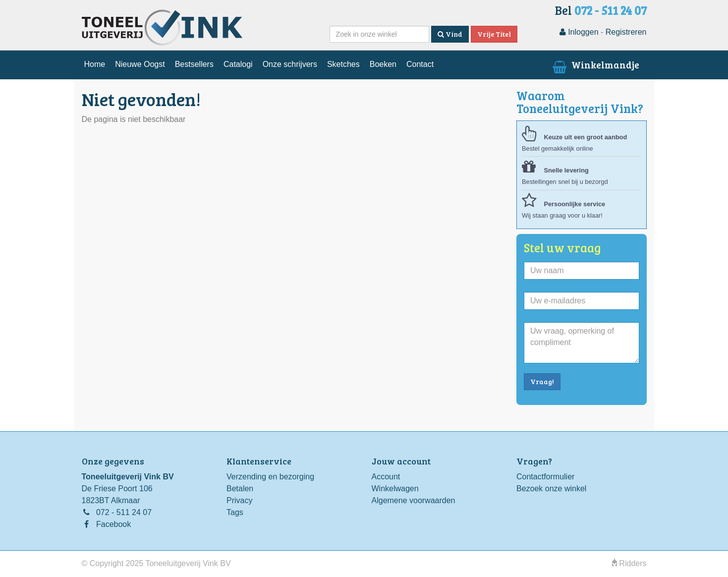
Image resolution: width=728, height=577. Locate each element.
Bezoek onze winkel (551, 489)
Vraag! (542, 381)
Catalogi (238, 64)
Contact (420, 64)
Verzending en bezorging (270, 477)
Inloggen (579, 32)
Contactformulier (545, 477)
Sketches (343, 64)
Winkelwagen (395, 489)
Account (386, 477)
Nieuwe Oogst (140, 64)
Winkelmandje (594, 64)
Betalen (240, 489)
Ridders (629, 563)
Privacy (239, 500)
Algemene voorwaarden (414, 500)
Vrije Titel (494, 34)
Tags (235, 512)
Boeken (383, 64)
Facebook (113, 524)
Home (95, 64)
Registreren (626, 32)
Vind (450, 34)
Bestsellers (194, 64)
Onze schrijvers (290, 64)
